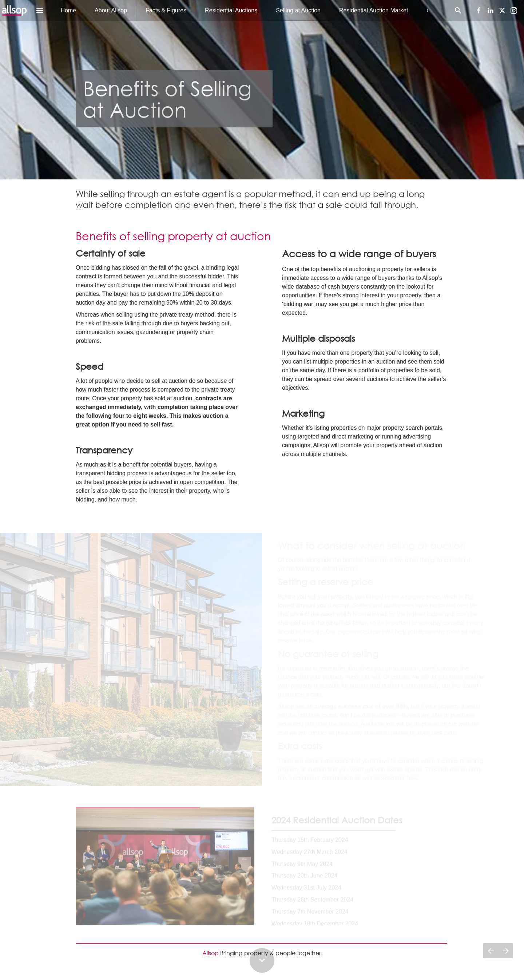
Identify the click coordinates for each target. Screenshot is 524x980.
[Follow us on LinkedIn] (491, 11)
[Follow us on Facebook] (479, 11)
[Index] (39, 10)
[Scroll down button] (262, 960)
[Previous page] (491, 951)
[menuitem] (68, 10)
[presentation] (262, 90)
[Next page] (506, 951)
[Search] (458, 10)
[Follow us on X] (502, 11)
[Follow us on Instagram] (514, 11)
